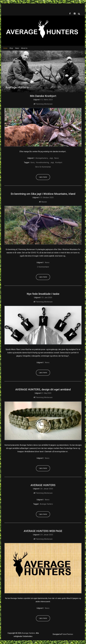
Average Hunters (28, 633)
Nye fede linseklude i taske (43, 294)
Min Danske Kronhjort (43, 96)
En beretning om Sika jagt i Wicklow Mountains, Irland (43, 194)
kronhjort (59, 163)
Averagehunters (42, 158)
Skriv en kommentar (43, 167)
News (17, 48)
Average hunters (46, 504)
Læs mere (43, 177)
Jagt (51, 158)
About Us (24, 48)
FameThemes (68, 634)
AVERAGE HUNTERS (43, 485)
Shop (11, 48)
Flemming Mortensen (44, 104)
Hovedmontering (42, 163)
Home (5, 48)
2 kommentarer (43, 267)
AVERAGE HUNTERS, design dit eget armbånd (43, 390)
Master (44, 202)
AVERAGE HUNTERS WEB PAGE (43, 531)
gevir (32, 163)
